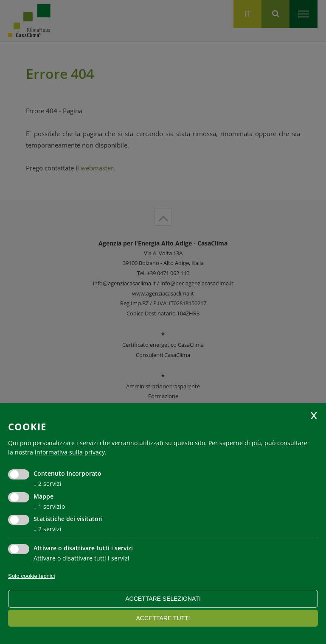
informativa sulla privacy (70, 452)
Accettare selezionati (163, 599)
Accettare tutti (163, 618)
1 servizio (49, 506)
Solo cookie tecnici (31, 576)
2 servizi (48, 484)
